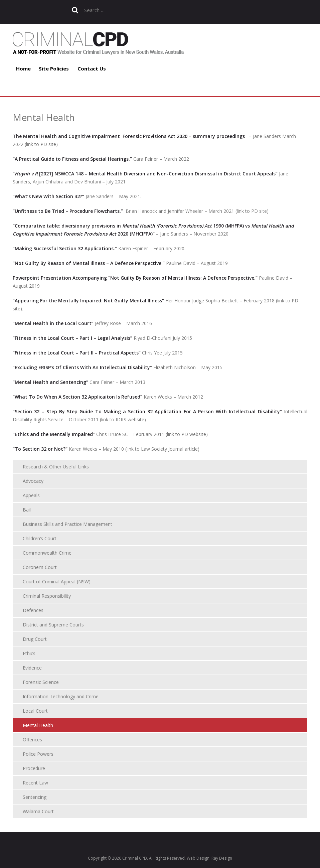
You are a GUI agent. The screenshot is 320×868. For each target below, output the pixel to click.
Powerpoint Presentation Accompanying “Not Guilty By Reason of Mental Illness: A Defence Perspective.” (136, 278)
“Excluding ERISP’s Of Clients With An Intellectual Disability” (82, 367)
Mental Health (38, 725)
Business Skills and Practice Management (67, 524)
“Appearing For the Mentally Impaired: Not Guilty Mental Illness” (88, 301)
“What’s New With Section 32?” (48, 196)
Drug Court (35, 639)
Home (23, 68)
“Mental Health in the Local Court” (53, 323)
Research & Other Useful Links (56, 467)
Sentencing (35, 797)
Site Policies (54, 68)
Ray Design (222, 858)
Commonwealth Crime (47, 553)
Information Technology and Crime (61, 696)
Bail (27, 510)
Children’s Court (40, 538)
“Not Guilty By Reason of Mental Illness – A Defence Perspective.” (89, 263)
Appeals (31, 495)
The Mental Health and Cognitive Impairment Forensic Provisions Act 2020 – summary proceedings (129, 136)
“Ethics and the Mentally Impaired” (54, 434)
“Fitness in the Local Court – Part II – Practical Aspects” (77, 353)
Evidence (32, 668)
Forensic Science (41, 682)
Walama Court (38, 811)
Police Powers (38, 754)
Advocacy (33, 481)
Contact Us (92, 68)
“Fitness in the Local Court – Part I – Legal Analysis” (72, 338)
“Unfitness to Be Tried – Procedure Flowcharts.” (68, 211)
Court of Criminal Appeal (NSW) (57, 582)
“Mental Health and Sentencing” (50, 382)
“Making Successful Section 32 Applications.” (65, 248)
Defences (33, 610)
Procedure (34, 768)
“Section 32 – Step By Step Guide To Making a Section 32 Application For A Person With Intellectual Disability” (147, 411)
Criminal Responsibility (47, 596)
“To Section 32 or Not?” (40, 449)
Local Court (35, 711)
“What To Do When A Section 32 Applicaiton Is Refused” (77, 397)
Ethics (29, 653)
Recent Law (35, 783)
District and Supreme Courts (53, 625)
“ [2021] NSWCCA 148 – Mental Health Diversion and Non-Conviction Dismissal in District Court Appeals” (145, 174)
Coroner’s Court (40, 567)
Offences (32, 740)
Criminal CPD (135, 858)
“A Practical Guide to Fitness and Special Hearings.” (72, 159)
